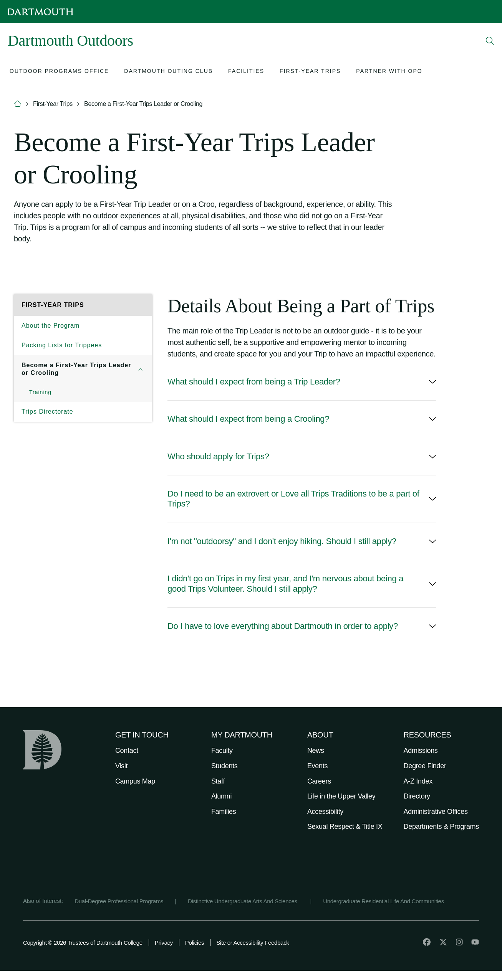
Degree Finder (425, 766)
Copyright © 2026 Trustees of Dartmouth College (83, 943)
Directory (417, 796)
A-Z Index (418, 781)
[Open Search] (490, 41)
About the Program (51, 326)
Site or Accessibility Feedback (253, 943)
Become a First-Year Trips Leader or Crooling (143, 104)
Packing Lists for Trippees (62, 345)
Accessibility (325, 812)
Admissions (421, 751)
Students (224, 766)
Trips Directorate (47, 412)
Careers (319, 781)
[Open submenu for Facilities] (246, 72)
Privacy (164, 943)
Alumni (221, 796)
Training (40, 392)
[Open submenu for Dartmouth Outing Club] (168, 72)
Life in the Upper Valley (341, 796)
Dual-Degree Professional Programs (119, 901)
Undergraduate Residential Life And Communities (384, 901)
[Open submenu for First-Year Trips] (310, 72)
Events (317, 766)
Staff (218, 781)
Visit (121, 766)
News (316, 751)
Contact (127, 751)
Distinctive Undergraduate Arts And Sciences (243, 901)
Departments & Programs (441, 827)
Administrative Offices (436, 812)
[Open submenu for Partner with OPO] (389, 72)
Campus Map (135, 781)
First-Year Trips (53, 104)
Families (224, 812)
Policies (195, 943)
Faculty (222, 751)
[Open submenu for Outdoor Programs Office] (59, 72)
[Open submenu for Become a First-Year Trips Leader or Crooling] (141, 369)
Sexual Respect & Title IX (345, 827)
